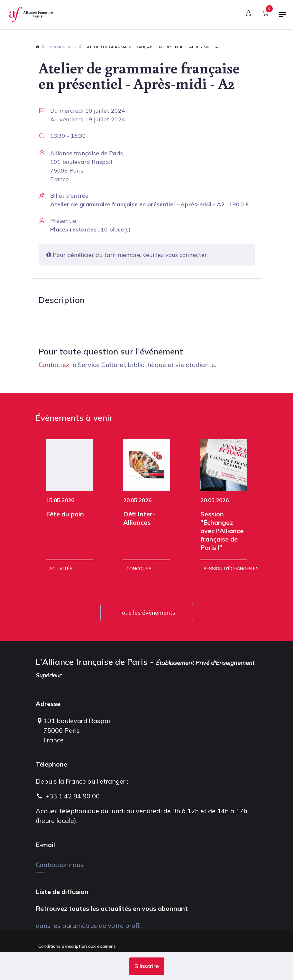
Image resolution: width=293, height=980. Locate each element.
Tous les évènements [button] (147, 612)
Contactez (54, 365)
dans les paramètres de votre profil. (89, 925)
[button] (147, 966)
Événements (63, 47)
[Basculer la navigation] (283, 17)
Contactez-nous (60, 865)
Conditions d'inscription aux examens (77, 946)
